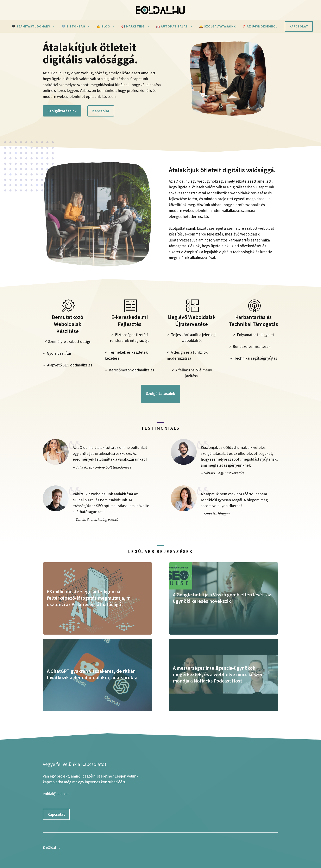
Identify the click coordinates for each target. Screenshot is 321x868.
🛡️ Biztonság (77, 26)
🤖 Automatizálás (176, 26)
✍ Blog (107, 26)
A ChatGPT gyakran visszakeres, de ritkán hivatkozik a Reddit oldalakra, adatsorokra (92, 674)
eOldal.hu (53, 848)
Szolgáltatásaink (62, 111)
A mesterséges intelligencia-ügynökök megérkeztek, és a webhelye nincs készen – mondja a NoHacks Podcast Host (220, 674)
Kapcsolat (299, 26)
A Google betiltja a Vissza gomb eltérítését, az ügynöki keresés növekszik (222, 598)
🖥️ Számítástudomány (35, 26)
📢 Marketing (137, 26)
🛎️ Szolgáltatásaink (217, 26)
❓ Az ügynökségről (260, 26)
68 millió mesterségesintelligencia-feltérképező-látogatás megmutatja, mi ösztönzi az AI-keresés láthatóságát (89, 598)
